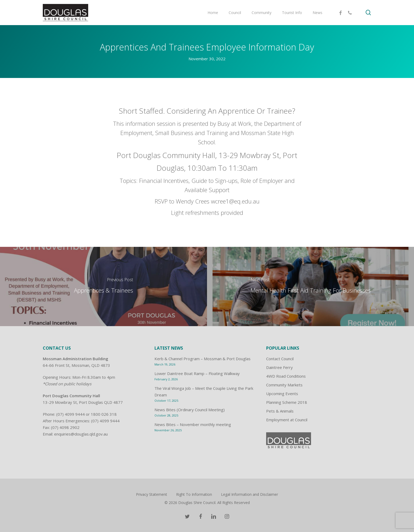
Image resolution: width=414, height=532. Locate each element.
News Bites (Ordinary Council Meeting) (190, 410)
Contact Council (280, 359)
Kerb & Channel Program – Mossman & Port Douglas (203, 359)
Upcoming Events (282, 394)
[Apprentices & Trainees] (103, 286)
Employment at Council (287, 420)
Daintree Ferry (279, 367)
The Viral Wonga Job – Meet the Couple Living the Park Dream (204, 392)
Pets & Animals (280, 411)
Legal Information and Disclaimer (250, 494)
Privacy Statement (152, 494)
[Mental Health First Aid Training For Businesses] (310, 286)
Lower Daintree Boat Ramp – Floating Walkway (197, 373)
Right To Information (194, 494)
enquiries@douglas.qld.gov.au (81, 434)
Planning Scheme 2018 (287, 402)
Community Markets (284, 385)
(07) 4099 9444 (70, 414)
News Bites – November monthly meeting (193, 424)
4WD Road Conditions (286, 376)
